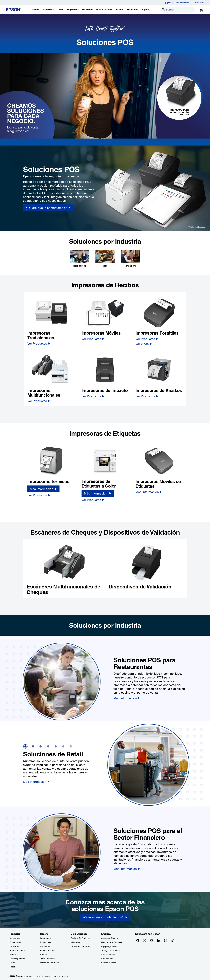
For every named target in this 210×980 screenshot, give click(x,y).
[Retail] (105, 258)
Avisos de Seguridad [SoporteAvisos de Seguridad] (50, 963)
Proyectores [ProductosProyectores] (15, 942)
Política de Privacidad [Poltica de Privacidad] (60, 976)
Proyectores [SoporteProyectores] (46, 942)
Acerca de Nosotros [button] (183, 3)
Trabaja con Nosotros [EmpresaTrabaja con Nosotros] (111, 950)
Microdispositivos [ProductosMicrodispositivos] (17, 959)
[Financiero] (130, 258)
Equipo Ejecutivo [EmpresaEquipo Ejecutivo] (109, 946)
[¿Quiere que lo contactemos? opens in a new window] (48, 208)
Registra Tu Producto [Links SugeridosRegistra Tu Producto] (80, 938)
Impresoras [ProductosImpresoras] (15, 938)
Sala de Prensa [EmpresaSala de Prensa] (108, 955)
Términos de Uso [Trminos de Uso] (43, 976)
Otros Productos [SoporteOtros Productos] (48, 959)
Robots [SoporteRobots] (43, 955)
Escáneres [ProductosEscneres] (15, 946)
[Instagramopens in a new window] (166, 940)
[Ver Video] (144, 344)
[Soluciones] (132, 10)
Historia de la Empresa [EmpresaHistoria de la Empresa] (112, 942)
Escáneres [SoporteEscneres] (45, 946)
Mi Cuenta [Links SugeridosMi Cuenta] (75, 942)
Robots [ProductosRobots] (13, 955)
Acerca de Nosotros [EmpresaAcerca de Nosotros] (110, 938)
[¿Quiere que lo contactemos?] (105, 917)
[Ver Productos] (39, 344)
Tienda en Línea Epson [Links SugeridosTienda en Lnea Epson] (81, 946)
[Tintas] (60, 10)
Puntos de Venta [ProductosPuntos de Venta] (17, 950)
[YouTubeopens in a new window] (152, 940)
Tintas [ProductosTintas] (12, 963)
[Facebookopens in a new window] (138, 940)
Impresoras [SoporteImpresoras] (45, 938)
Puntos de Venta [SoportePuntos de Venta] (48, 950)
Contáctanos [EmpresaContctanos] (107, 959)
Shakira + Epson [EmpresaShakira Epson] (109, 963)
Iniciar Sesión (200, 3)
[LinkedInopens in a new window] (159, 940)
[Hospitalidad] (80, 258)
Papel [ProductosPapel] (12, 967)
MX (168, 3)
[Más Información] (43, 489)
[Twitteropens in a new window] (145, 940)
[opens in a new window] (173, 940)
